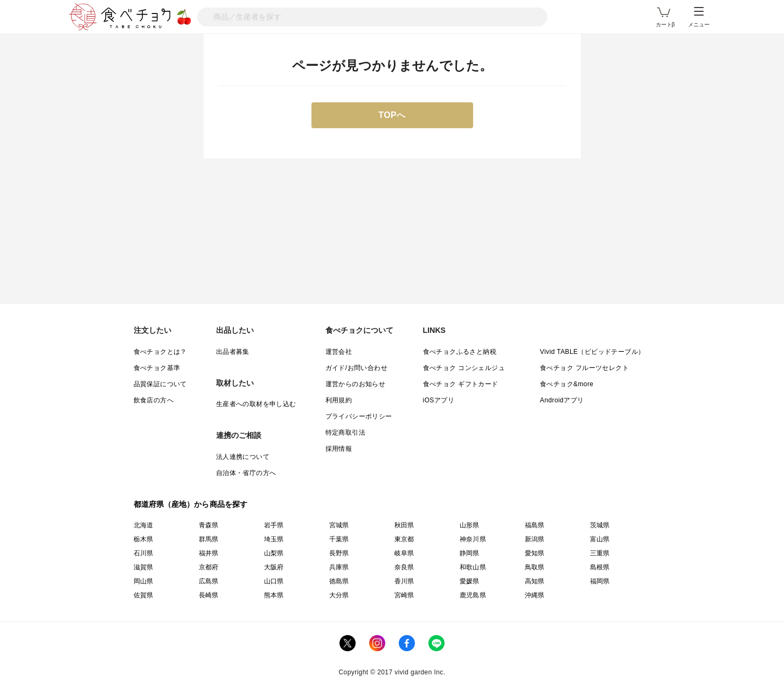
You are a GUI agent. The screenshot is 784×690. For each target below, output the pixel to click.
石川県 (144, 553)
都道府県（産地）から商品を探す (191, 504)
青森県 (209, 525)
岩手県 (274, 525)
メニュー (699, 17)
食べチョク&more (567, 384)
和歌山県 (473, 567)
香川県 (404, 581)
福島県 (535, 525)
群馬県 (209, 539)
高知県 (535, 581)
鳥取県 (535, 567)
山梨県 (274, 553)
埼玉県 (274, 539)
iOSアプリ (439, 400)
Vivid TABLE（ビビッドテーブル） (592, 352)
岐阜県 (404, 553)
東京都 (404, 539)
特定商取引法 (345, 433)
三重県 (600, 553)
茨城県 (600, 525)
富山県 (600, 539)
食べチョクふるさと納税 (460, 352)
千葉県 (339, 539)
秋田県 (404, 525)
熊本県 (274, 595)
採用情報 (339, 449)
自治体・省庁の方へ (246, 473)
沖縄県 (535, 595)
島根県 (600, 567)
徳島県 (339, 581)
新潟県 (535, 539)
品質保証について (160, 384)
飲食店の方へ (154, 400)
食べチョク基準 (157, 368)
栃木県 (144, 539)
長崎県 (209, 595)
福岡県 (600, 581)
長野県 (339, 553)
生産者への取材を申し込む (256, 404)
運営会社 (339, 352)
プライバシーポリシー (359, 416)
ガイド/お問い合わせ (356, 368)
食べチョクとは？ (160, 352)
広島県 (209, 581)
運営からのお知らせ (356, 384)
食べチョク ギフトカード (461, 384)
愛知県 (535, 553)
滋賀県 (144, 567)
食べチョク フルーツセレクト (584, 368)
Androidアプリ (562, 400)
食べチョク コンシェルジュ (464, 368)
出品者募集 (233, 352)
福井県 (209, 553)
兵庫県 (339, 567)
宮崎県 (404, 595)
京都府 (209, 567)
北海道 (144, 525)
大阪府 (274, 567)
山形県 (470, 525)
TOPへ (392, 115)
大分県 (339, 595)
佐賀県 (144, 595)
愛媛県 (470, 581)
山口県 (274, 581)
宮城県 (339, 525)
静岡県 (470, 553)
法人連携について (243, 457)
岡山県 (144, 581)
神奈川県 (473, 539)
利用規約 (339, 400)
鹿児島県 (473, 595)
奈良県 (404, 567)
